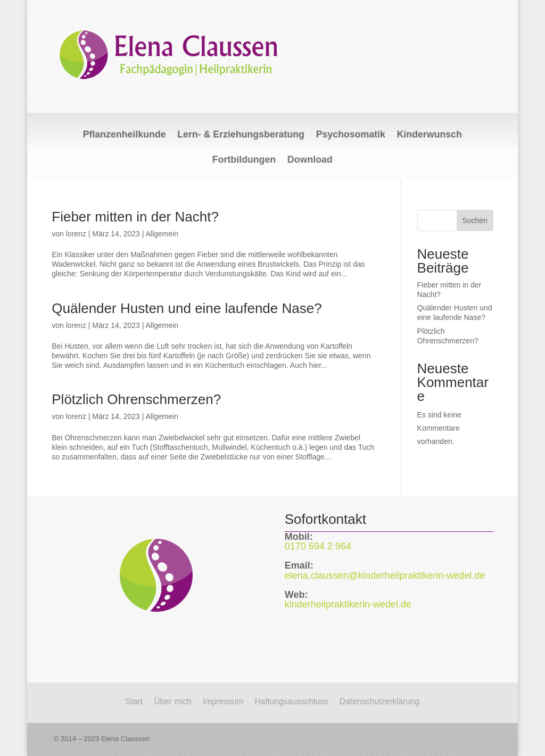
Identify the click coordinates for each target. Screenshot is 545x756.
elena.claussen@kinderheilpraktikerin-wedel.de (385, 576)
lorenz (76, 234)
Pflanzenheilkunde (140, 136)
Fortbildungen (247, 159)
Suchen (474, 220)
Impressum (220, 701)
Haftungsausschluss (293, 701)
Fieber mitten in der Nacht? (135, 217)
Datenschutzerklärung (386, 701)
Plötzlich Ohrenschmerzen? (136, 399)
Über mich (166, 701)
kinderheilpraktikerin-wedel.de (348, 604)
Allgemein (162, 234)
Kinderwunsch (414, 136)
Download (306, 159)
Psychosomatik (342, 136)
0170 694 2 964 (318, 546)
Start (125, 701)
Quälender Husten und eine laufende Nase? (187, 308)
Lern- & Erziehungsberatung (244, 136)
